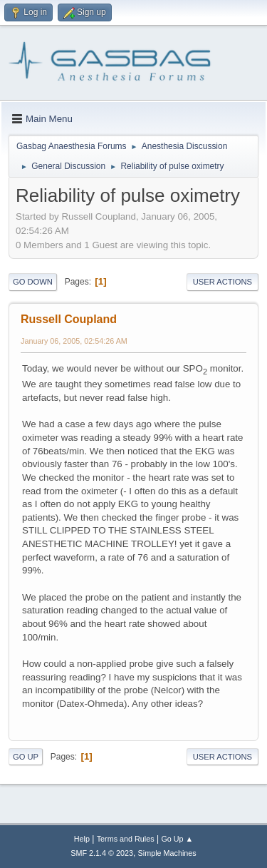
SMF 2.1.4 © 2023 (102, 853)
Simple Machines (167, 853)
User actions (222, 282)
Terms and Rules (126, 839)
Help (82, 839)
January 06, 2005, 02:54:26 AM (74, 341)
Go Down (33, 282)
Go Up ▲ (177, 839)
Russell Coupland (69, 319)
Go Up (26, 757)
